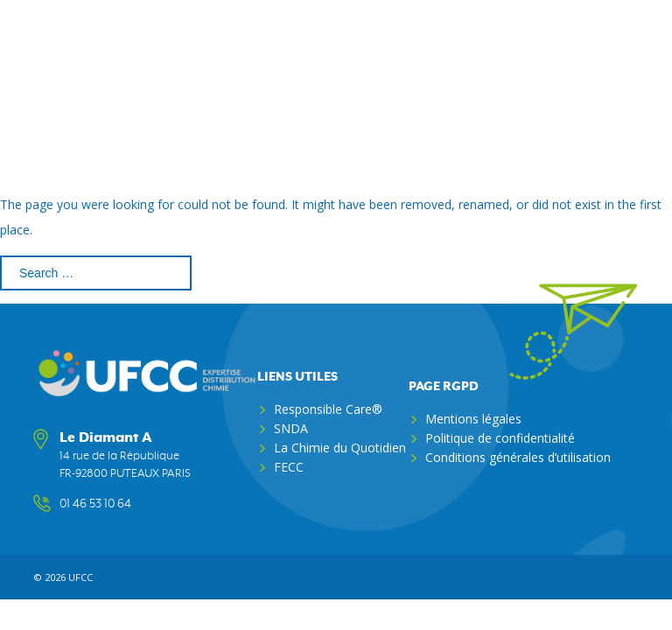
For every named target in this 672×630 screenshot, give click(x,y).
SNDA (291, 428)
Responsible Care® (328, 409)
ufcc (80, 577)
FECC (289, 467)
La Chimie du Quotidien (340, 448)
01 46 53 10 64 (95, 504)
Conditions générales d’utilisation (518, 457)
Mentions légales (473, 419)
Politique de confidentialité (500, 438)
